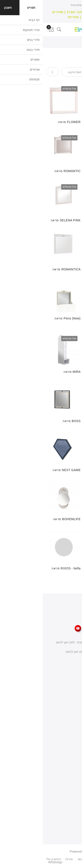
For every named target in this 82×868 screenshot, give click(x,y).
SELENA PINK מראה (23, 220)
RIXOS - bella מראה (23, 568)
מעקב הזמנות (70, 794)
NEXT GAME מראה (24, 470)
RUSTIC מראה (68, 171)
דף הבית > (72, 42)
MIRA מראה (29, 372)
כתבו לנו (67, 661)
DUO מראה (71, 269)
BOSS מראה (29, 421)
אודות (75, 718)
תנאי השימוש (70, 733)
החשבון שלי (71, 779)
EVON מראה (70, 470)
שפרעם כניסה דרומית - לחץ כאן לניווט (48, 652)
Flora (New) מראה (25, 318)
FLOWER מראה (26, 122)
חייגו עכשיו (48, 5)
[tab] (77, 59)
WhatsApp (12, 862)
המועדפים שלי (69, 787)
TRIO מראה (70, 122)
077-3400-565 (62, 679)
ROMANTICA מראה (24, 269)
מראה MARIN (69, 519)
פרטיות (74, 810)
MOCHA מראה (68, 220)
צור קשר (73, 725)
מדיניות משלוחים (68, 749)
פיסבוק (54, 859)
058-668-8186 (62, 670)
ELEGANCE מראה (65, 372)
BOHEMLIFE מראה (24, 519)
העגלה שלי (72, 802)
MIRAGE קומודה (67, 421)
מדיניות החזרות (69, 741)
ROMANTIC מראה (25, 171)
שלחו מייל (33, 5)
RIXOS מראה (69, 568)
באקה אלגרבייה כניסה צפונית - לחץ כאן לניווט (43, 642)
